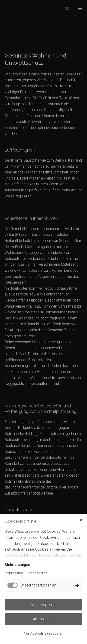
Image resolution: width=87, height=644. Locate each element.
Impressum (14, 573)
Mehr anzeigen (17, 565)
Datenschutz (37, 573)
